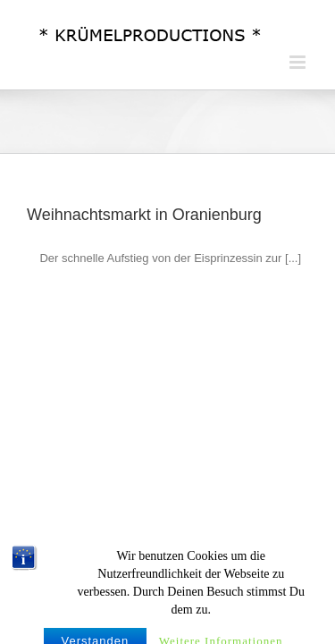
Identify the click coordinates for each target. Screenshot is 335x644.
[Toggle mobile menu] (299, 62)
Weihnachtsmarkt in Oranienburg (144, 215)
